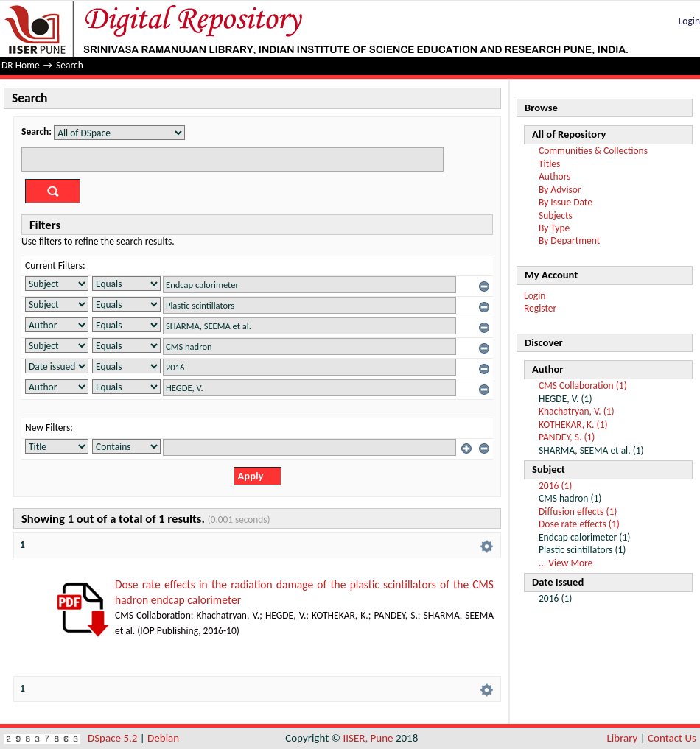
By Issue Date (566, 202)
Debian (163, 738)
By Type (554, 228)
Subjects (556, 215)
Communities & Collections (593, 151)
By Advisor (560, 190)
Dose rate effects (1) (579, 524)
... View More (566, 563)
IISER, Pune (368, 738)
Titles (549, 164)
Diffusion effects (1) (578, 511)
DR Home (21, 65)
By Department (569, 240)
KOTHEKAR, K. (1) (573, 425)
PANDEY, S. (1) (567, 437)
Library (623, 738)
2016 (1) (555, 486)
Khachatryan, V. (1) (577, 411)
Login (689, 21)
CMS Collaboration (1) (583, 386)
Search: (36, 131)
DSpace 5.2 (114, 738)
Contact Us (672, 738)
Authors (554, 176)
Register (540, 308)
